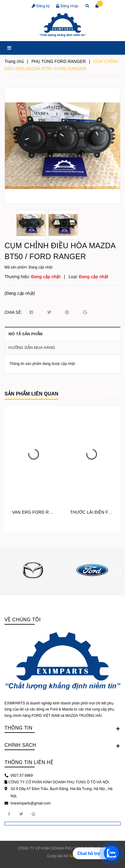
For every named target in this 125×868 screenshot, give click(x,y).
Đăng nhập (67, 6)
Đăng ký (41, 6)
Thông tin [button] (62, 728)
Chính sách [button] (62, 746)
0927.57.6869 (22, 775)
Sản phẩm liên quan (31, 394)
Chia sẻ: (13, 312)
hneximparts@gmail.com (30, 803)
